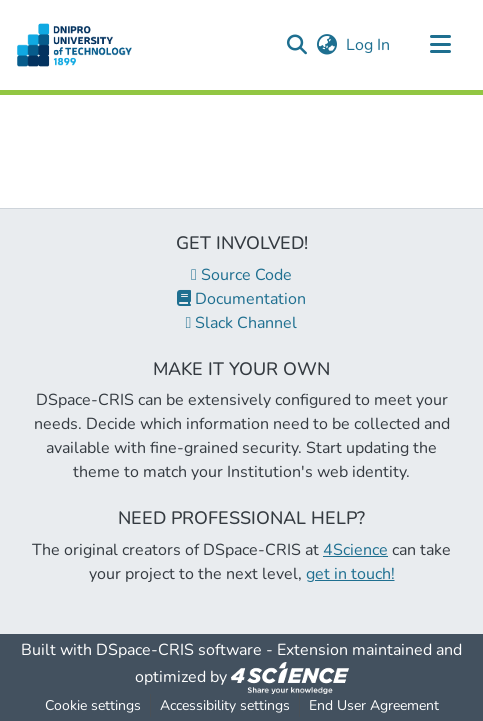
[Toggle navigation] (440, 45)
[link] (290, 677)
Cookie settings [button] (93, 705)
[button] (74, 45)
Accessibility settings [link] (225, 705)
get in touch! (350, 574)
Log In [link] (369, 45)
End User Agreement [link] (374, 705)
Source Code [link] (241, 275)
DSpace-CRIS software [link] (179, 650)
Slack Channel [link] (242, 323)
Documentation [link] (241, 299)
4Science (355, 550)
